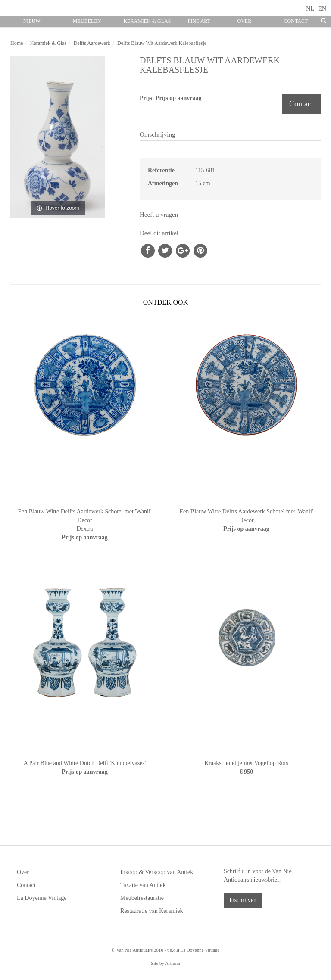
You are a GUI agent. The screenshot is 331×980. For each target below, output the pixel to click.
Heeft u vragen (159, 215)
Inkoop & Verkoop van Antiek (157, 872)
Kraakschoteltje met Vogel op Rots (246, 763)
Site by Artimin (165, 963)
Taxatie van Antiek (143, 885)
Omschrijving (158, 134)
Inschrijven (243, 900)
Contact (296, 21)
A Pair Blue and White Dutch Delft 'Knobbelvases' (85, 763)
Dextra (84, 529)
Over (245, 21)
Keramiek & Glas (147, 21)
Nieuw (32, 21)
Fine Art (199, 21)
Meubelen (87, 21)
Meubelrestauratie (142, 898)
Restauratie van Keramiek (151, 911)
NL (310, 9)
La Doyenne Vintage (42, 898)
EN (322, 9)
